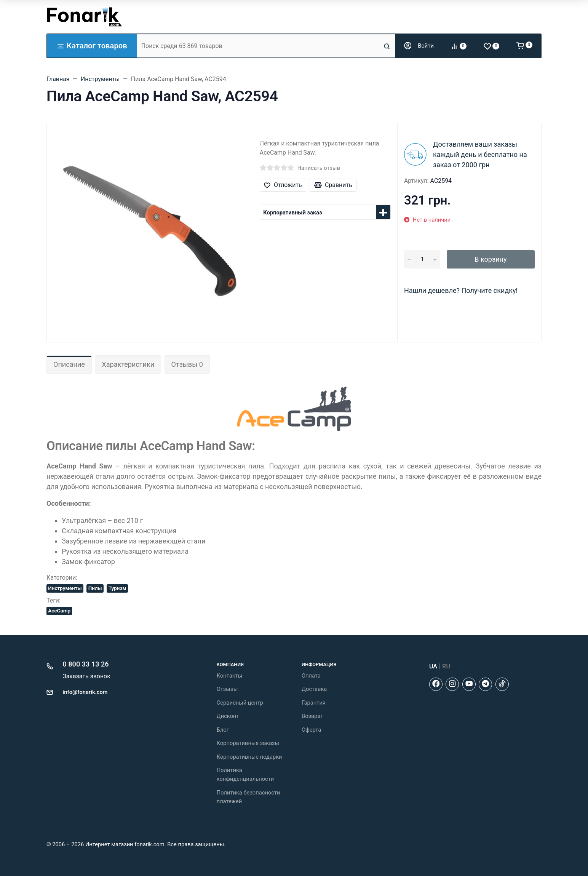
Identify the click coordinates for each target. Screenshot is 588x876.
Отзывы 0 (187, 364)
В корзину (491, 259)
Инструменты (65, 588)
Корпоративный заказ (292, 213)
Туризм (117, 588)
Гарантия (314, 703)
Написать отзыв (319, 168)
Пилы (95, 588)
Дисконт (228, 716)
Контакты (229, 676)
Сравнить (333, 185)
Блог (223, 730)
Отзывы (227, 689)
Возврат (312, 716)
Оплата (311, 676)
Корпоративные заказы (248, 743)
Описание (69, 364)
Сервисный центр (240, 703)
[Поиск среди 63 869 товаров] (259, 46)
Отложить (283, 185)
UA (433, 666)
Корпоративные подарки (249, 757)
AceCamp (59, 611)
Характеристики (128, 364)
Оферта (311, 730)
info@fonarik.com (85, 692)
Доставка (314, 689)
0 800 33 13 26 (86, 664)
